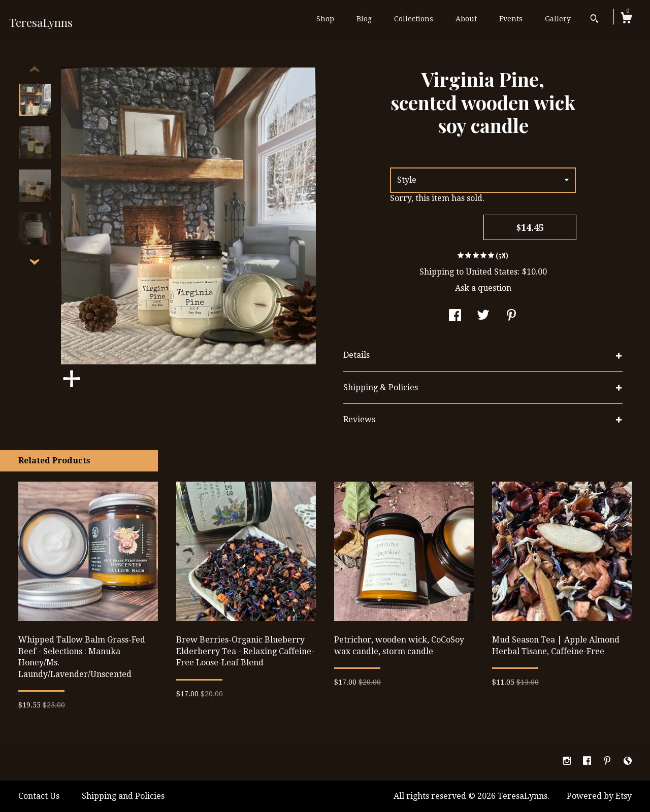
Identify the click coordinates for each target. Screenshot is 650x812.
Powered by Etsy (599, 796)
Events (511, 19)
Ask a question (483, 288)
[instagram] (568, 762)
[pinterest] (608, 762)
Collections (414, 19)
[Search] (594, 20)
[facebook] (588, 762)
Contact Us (39, 796)
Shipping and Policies (123, 796)
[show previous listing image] (35, 70)
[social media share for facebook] (455, 316)
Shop (325, 19)
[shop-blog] (628, 762)
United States (492, 272)
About (466, 19)
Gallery (558, 19)
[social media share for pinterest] (511, 316)
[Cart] (626, 19)
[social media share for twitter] (483, 316)
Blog (364, 19)
